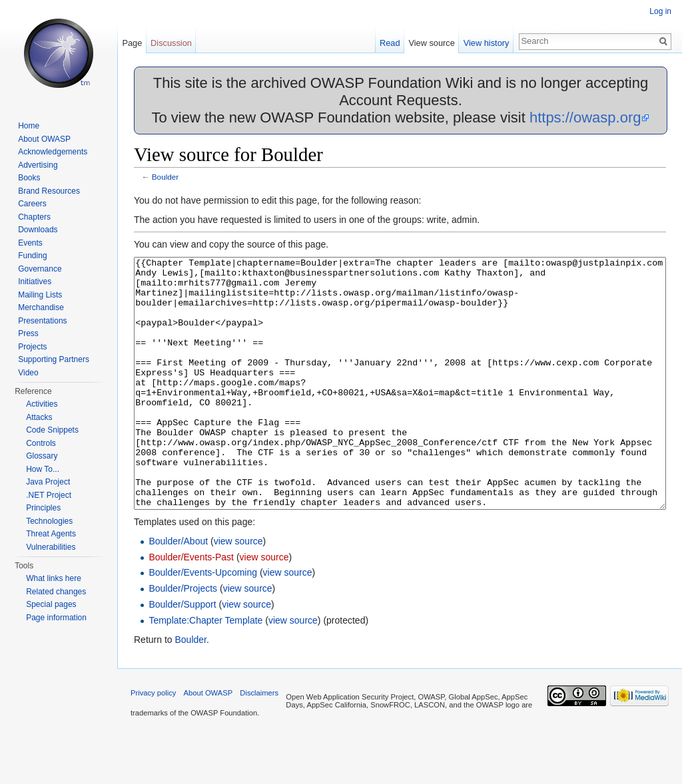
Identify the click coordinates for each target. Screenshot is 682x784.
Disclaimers (259, 743)
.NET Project (49, 495)
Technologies (49, 521)
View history (487, 43)
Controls (41, 443)
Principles (43, 508)
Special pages (51, 604)
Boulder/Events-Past (191, 607)
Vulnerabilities (51, 547)
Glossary (42, 456)
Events (30, 243)
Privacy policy (153, 743)
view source (238, 591)
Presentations (42, 321)
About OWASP (44, 139)
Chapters (34, 217)
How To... (43, 469)
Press (28, 333)
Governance (40, 269)
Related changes (56, 592)
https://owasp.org (585, 117)
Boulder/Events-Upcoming (203, 622)
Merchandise (41, 307)
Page (132, 43)
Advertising (38, 165)
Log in (660, 11)
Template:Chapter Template (205, 670)
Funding (32, 256)
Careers (32, 204)
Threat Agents (51, 534)
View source (431, 43)
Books (29, 178)
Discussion (171, 43)
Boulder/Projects (183, 638)
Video (28, 373)
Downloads (38, 230)
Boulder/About (178, 591)
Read (390, 43)
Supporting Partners (54, 359)
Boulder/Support (182, 654)
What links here (54, 578)
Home (29, 126)
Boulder (166, 177)
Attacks (39, 417)
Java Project (48, 482)
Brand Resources (49, 191)
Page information (56, 618)
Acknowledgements (53, 152)
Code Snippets (52, 430)
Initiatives (35, 282)
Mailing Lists (40, 295)
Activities (42, 404)
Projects (32, 347)
